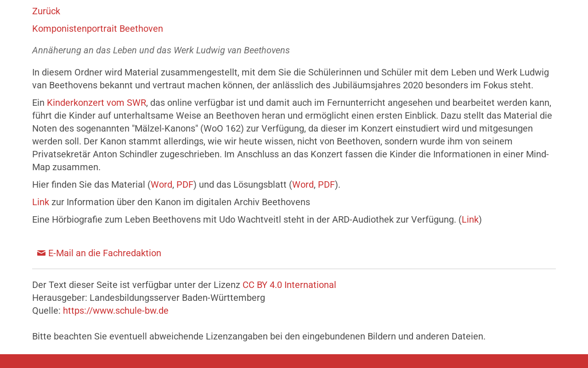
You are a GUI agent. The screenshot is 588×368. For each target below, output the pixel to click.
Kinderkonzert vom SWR (96, 103)
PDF (185, 184)
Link (41, 202)
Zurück (46, 11)
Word (161, 184)
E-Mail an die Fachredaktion (105, 253)
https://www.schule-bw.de (116, 310)
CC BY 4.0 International (289, 285)
